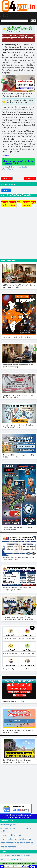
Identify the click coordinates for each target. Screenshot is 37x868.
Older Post (7, 178)
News (9, 856)
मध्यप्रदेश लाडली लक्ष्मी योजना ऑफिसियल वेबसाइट (16, 839)
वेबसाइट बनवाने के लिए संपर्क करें (11, 835)
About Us (4, 860)
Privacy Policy (17, 856)
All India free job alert (9, 825)
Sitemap (18, 860)
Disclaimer (26, 856)
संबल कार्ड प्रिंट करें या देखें (9, 847)
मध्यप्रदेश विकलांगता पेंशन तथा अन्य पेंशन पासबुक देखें (17, 843)
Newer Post (30, 178)
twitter (3, 856)
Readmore (5, 155)
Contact (12, 860)
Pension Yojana (8, 169)
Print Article (6, 190)
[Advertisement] (18, 785)
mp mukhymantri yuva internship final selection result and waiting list (18, 816)
